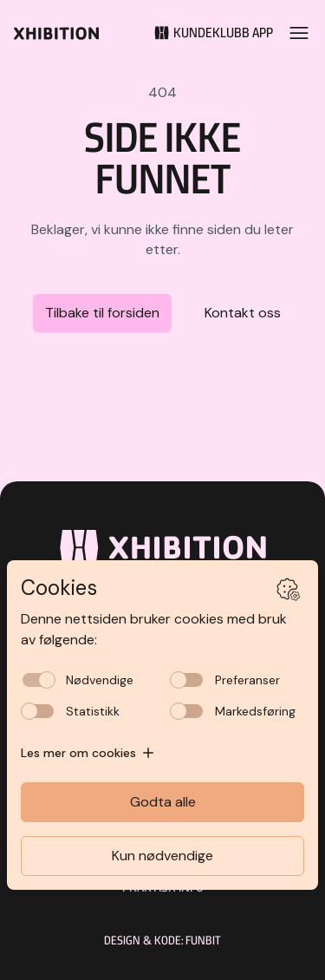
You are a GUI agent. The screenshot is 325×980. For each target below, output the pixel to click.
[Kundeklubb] (208, 33)
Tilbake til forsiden (102, 313)
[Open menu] (299, 33)
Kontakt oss (243, 313)
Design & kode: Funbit (162, 940)
